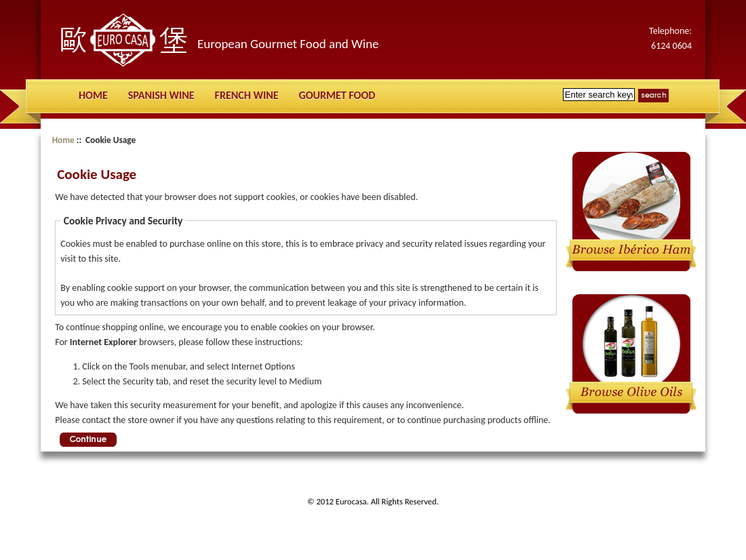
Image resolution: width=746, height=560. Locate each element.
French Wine (247, 95)
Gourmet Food (337, 95)
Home (93, 95)
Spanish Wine (161, 95)
